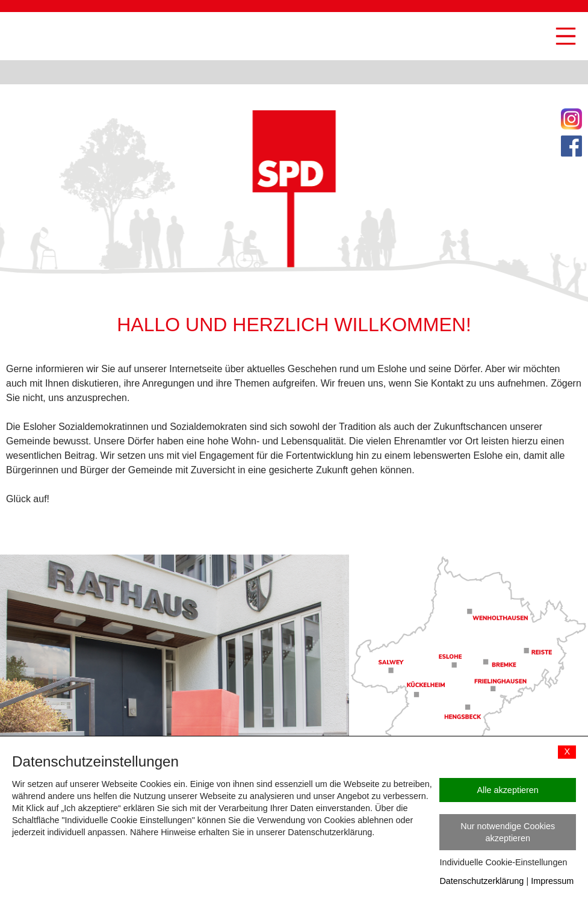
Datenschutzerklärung (481, 881)
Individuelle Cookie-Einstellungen (503, 862)
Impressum (552, 881)
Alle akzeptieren (507, 790)
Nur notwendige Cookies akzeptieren (508, 832)
